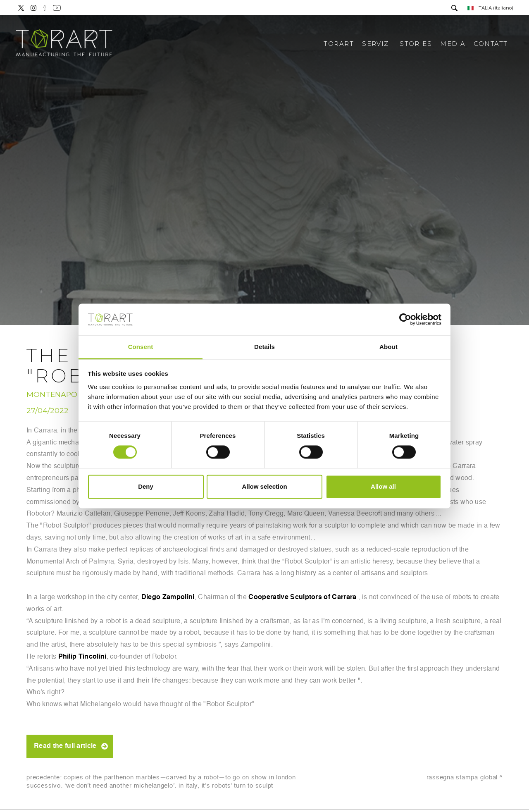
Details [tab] (264, 347)
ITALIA (490, 8)
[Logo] (64, 44)
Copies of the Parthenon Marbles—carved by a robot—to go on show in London (180, 777)
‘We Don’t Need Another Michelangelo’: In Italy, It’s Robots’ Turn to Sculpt (169, 786)
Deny (146, 486)
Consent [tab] (141, 347)
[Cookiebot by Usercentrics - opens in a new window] (405, 320)
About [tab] (388, 347)
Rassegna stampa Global (462, 777)
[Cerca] (454, 9)
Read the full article (65, 746)
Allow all (383, 486)
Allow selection (264, 486)
